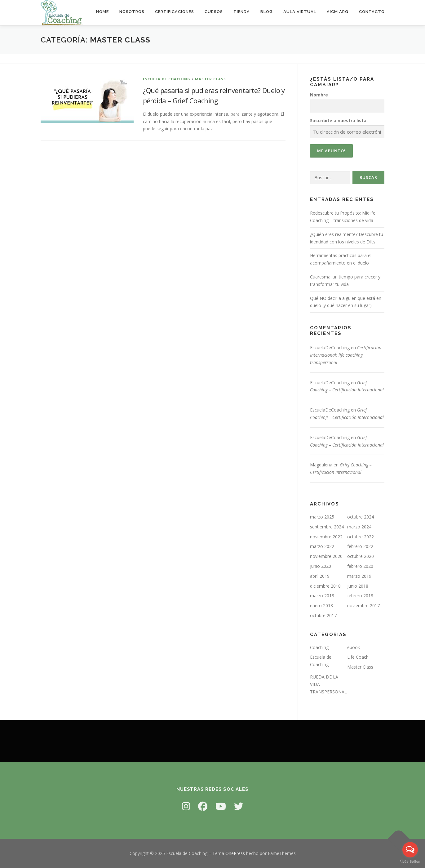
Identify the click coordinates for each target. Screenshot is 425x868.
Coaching (319, 647)
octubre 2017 (323, 615)
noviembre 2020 (326, 556)
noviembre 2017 (363, 605)
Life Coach (358, 657)
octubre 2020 (361, 556)
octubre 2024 (361, 517)
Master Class (210, 79)
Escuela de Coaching (167, 79)
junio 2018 (358, 586)
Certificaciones (175, 12)
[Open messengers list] (410, 850)
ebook (354, 647)
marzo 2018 (322, 596)
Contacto (372, 12)
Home (102, 12)
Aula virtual (300, 12)
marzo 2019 (359, 576)
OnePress (235, 853)
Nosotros (132, 12)
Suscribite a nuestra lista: (339, 120)
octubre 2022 (361, 537)
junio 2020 (321, 566)
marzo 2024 (359, 527)
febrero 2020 (360, 566)
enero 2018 (321, 605)
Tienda (242, 12)
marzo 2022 (322, 546)
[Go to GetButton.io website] (410, 862)
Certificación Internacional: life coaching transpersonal (346, 355)
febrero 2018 (360, 596)
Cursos (214, 12)
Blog (267, 12)
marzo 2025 (322, 517)
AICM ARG (338, 12)
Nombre (319, 95)
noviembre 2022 (326, 537)
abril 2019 (320, 576)
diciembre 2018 (325, 586)
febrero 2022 (360, 546)
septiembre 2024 (327, 527)
